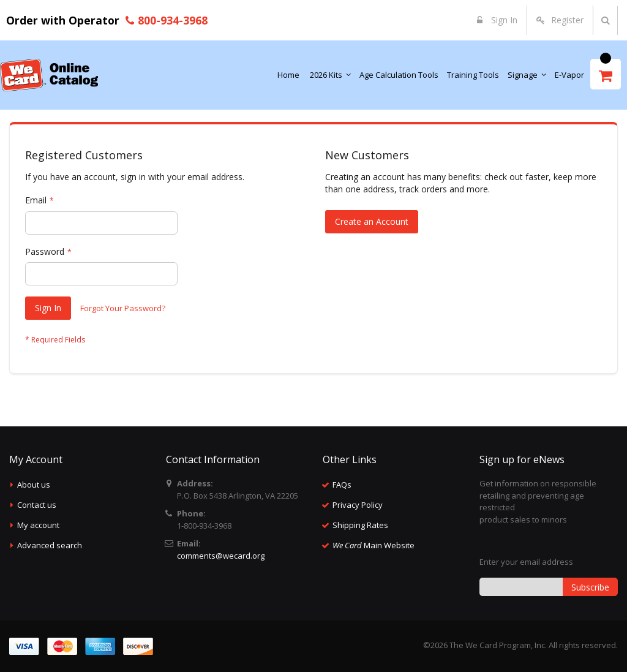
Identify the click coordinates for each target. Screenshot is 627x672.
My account (38, 525)
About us (34, 485)
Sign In (503, 20)
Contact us (37, 505)
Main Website (374, 545)
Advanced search (50, 545)
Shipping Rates (360, 525)
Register (567, 20)
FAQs (342, 485)
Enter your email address (526, 562)
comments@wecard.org (221, 556)
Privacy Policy (358, 505)
